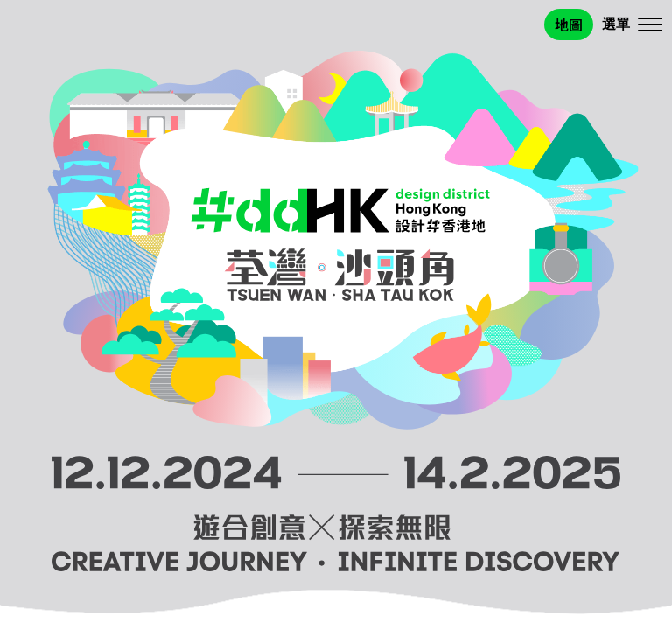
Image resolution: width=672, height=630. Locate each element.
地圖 (569, 24)
